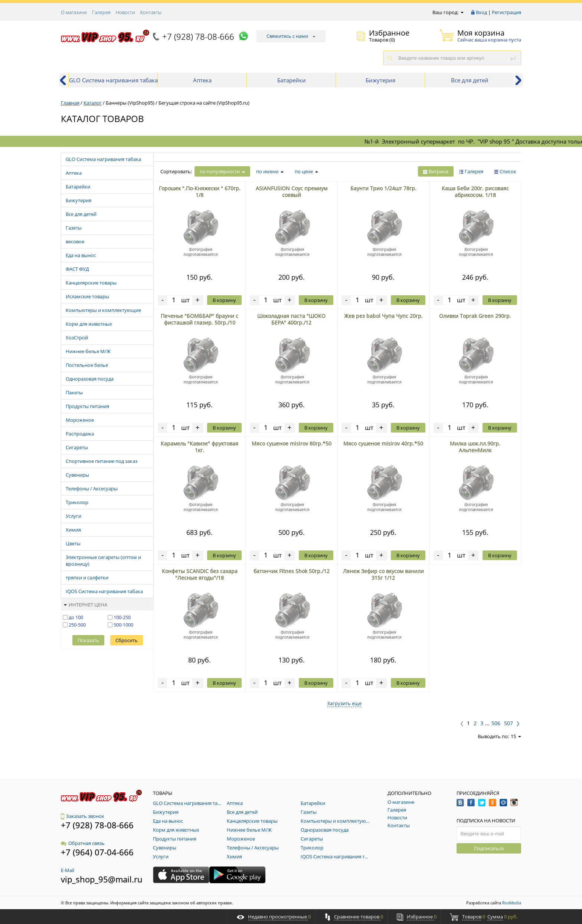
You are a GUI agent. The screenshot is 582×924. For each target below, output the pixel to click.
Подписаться (489, 848)
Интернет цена (86, 605)
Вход (481, 12)
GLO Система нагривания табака (113, 80)
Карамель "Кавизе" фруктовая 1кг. (200, 447)
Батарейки (292, 80)
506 (496, 723)
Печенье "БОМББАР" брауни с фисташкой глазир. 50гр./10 (200, 319)
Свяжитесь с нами (291, 36)
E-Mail (68, 870)
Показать (88, 640)
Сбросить (127, 640)
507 (509, 723)
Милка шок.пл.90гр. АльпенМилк (475, 447)
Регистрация (506, 12)
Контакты (151, 12)
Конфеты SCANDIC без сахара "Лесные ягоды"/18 (200, 574)
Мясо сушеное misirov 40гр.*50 (383, 443)
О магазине (74, 12)
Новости (125, 12)
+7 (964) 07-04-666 (97, 852)
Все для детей (470, 80)
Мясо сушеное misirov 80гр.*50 (292, 443)
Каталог (93, 103)
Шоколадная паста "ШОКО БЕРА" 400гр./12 (291, 319)
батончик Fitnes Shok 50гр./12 (292, 571)
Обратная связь (83, 843)
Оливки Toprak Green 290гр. (475, 316)
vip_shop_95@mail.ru (102, 879)
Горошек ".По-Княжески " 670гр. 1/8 (200, 192)
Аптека (202, 80)
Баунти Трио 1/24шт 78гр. (383, 188)
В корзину (224, 300)
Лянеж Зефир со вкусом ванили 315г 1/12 (383, 574)
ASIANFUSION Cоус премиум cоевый (292, 192)
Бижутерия (380, 80)
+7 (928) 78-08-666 (198, 36)
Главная (70, 103)
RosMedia (512, 903)
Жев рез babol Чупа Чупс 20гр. (383, 316)
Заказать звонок (83, 816)
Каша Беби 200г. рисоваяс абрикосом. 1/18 (475, 192)
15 (516, 736)
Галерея (101, 12)
